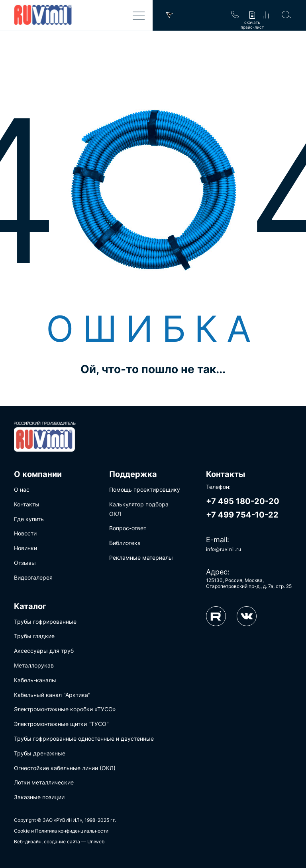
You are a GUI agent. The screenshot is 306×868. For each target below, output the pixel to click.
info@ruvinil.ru (224, 549)
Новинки (25, 548)
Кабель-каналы (35, 680)
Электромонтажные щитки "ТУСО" (61, 724)
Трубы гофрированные (45, 622)
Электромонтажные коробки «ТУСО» (65, 709)
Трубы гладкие (34, 636)
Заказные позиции (39, 797)
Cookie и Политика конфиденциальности (61, 831)
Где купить (29, 519)
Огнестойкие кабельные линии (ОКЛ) (65, 768)
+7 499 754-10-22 (242, 515)
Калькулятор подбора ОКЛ (139, 509)
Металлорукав (34, 665)
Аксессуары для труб (44, 651)
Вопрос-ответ (128, 528)
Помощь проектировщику (145, 489)
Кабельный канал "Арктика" (52, 695)
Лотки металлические (44, 782)
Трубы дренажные (40, 753)
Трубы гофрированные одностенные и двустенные (84, 739)
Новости (25, 533)
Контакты (27, 504)
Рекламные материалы (141, 558)
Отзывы (25, 563)
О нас (22, 489)
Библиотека (125, 543)
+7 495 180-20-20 (243, 501)
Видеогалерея (33, 577)
